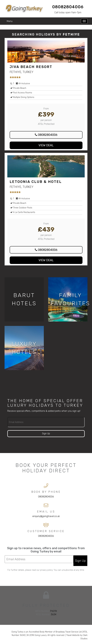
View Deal (46, 145)
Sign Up (46, 433)
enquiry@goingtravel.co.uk (46, 516)
